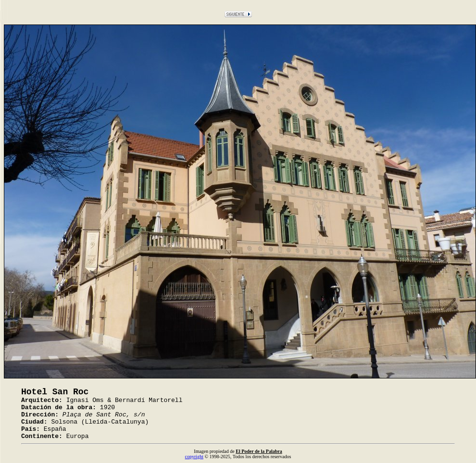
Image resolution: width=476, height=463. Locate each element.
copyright (194, 457)
